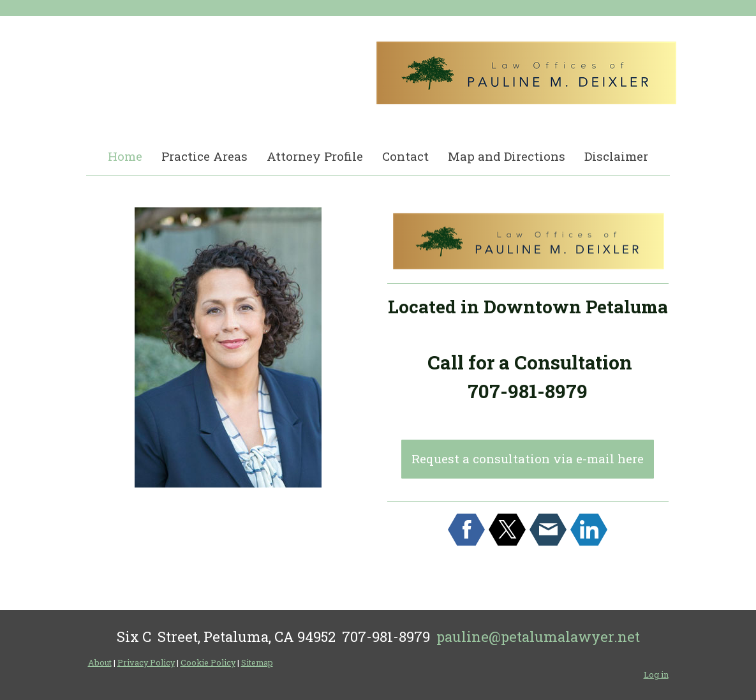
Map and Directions (507, 156)
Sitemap (257, 662)
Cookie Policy (208, 662)
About (100, 662)
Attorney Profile (315, 156)
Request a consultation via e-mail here (528, 458)
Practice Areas (204, 156)
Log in (656, 674)
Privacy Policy (146, 662)
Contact (405, 156)
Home (125, 156)
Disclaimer (616, 156)
